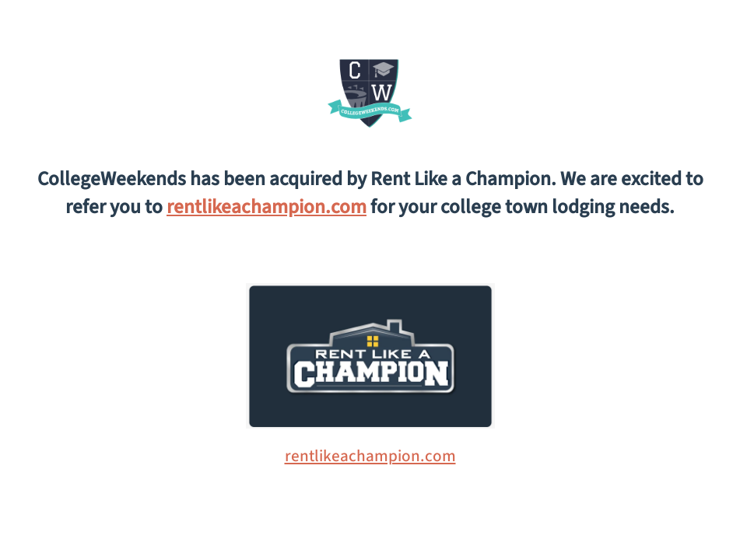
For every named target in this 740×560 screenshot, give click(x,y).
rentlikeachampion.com (267, 207)
